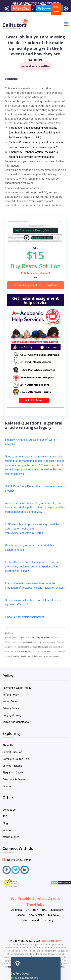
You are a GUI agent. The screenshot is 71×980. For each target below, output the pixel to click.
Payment (61, 967)
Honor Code (10, 702)
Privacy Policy (11, 708)
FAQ (5, 817)
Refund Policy (11, 695)
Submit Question (12, 752)
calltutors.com (52, 941)
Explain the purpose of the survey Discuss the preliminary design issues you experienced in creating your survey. (32, 567)
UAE (45, 910)
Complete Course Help (16, 759)
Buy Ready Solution (36, 266)
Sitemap (7, 786)
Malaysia (53, 915)
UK (27, 910)
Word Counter (11, 837)
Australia (17, 910)
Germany (48, 920)
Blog (5, 823)
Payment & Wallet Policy (17, 688)
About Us (8, 745)
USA (36, 910)
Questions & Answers (15, 779)
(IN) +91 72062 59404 (17, 860)
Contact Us (9, 810)
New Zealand (36, 915)
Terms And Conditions (16, 722)
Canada (20, 915)
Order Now (56, 9)
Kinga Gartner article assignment (24, 617)
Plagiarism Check (13, 773)
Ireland (35, 920)
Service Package (12, 766)
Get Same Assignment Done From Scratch (35, 285)
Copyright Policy (12, 715)
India (24, 920)
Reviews (7, 830)
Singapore (57, 910)
